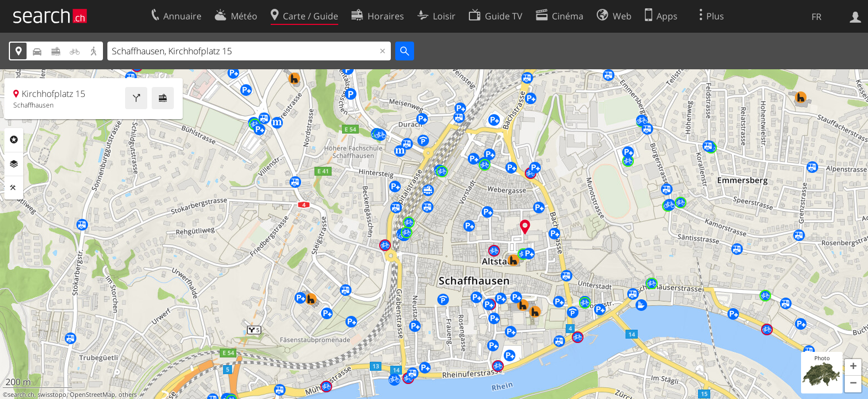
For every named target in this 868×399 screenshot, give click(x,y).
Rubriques (14, 140)
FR (817, 17)
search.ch (21, 395)
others (128, 395)
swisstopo (52, 395)
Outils (14, 188)
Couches (14, 164)
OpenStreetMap (92, 395)
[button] (853, 367)
